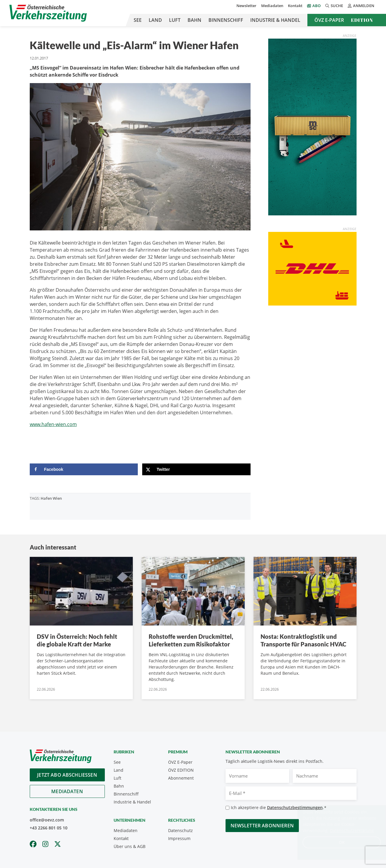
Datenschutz (180, 830)
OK (336, 842)
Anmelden (361, 6)
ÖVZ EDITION (181, 770)
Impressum (179, 838)
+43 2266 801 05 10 (49, 828)
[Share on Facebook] (84, 469)
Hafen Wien (51, 498)
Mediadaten (272, 6)
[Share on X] (196, 469)
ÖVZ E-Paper (329, 20)
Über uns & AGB (130, 846)
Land (155, 20)
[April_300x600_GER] (312, 126)
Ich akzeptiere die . (279, 808)
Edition (362, 20)
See (138, 20)
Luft (175, 20)
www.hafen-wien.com (53, 424)
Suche (334, 6)
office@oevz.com (47, 820)
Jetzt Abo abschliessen (67, 775)
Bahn (194, 20)
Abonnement (181, 778)
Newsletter (246, 6)
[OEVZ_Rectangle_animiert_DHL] (312, 268)
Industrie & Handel (275, 20)
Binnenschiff (226, 20)
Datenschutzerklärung (346, 830)
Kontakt (295, 6)
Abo (317, 6)
